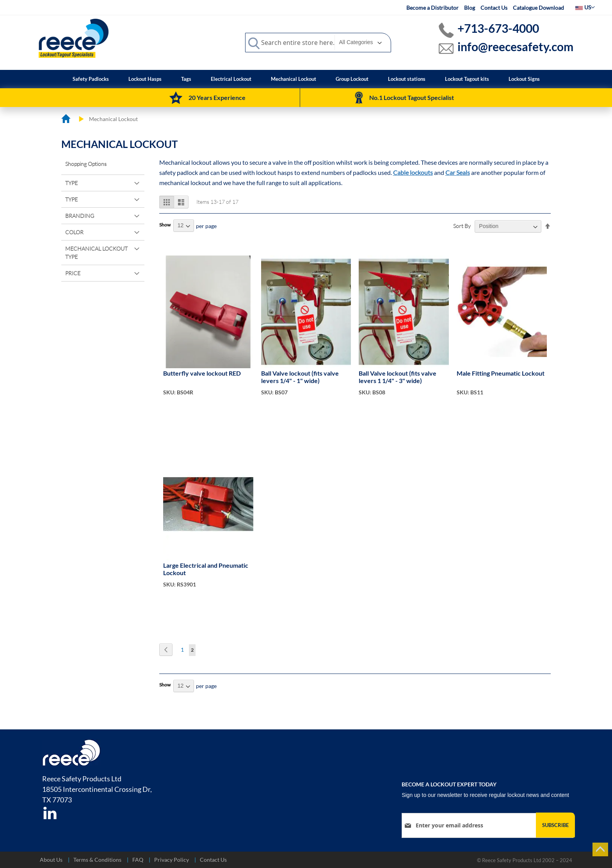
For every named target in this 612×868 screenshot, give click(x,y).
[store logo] (74, 38)
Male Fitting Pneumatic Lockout (501, 373)
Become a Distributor (432, 8)
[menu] (306, 79)
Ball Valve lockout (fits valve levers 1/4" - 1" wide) (300, 377)
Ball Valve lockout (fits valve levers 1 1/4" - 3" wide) (398, 377)
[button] (585, 7)
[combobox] (318, 43)
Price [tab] (73, 273)
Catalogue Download (538, 8)
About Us (51, 860)
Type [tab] (71, 183)
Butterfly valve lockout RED (202, 373)
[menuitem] (91, 79)
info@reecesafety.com (515, 46)
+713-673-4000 (498, 28)
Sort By (462, 226)
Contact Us (494, 8)
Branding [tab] (80, 216)
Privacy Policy (172, 860)
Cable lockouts (413, 172)
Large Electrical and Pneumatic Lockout (206, 569)
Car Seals (458, 172)
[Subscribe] (555, 825)
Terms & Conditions (97, 860)
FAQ (138, 860)
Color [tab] (74, 232)
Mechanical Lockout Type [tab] (96, 253)
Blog (470, 8)
